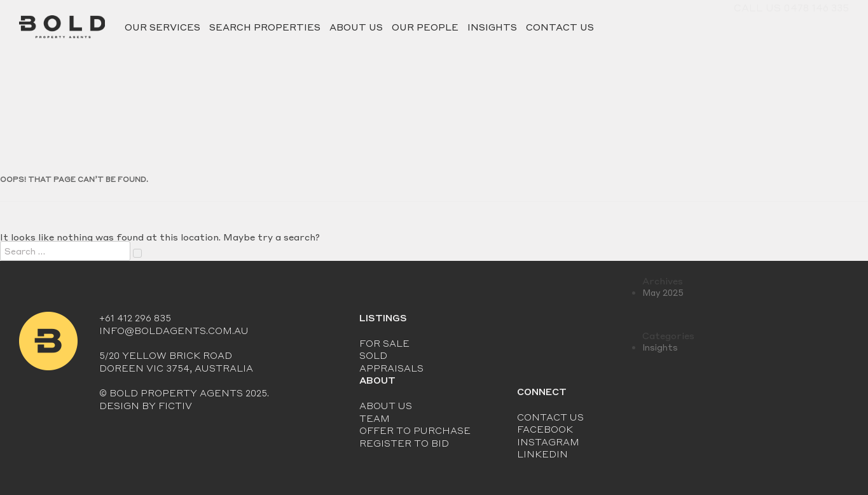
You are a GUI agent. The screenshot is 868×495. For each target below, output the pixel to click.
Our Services (162, 27)
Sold (373, 355)
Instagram (548, 442)
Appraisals (391, 368)
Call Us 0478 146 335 (791, 27)
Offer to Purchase (415, 430)
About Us (356, 27)
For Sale (384, 343)
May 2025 (663, 292)
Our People (425, 27)
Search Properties (265, 27)
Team (375, 418)
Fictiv (175, 405)
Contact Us (560, 27)
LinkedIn (542, 454)
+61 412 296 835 (135, 317)
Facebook (545, 429)
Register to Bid (404, 443)
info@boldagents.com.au (174, 330)
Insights (492, 27)
